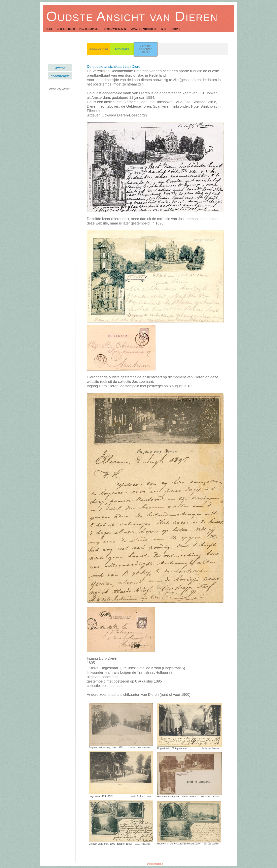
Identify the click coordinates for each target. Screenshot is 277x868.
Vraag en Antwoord (144, 29)
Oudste (145, 46)
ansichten (146, 49)
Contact (176, 29)
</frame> (60, 854)
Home (50, 29)
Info (164, 29)
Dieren (145, 52)
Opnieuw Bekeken (115, 29)
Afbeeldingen (66, 29)
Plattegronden (90, 29)
